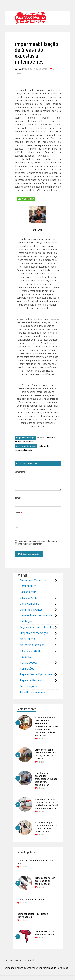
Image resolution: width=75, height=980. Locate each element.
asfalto (41, 438)
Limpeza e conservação (34, 633)
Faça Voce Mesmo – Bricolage (38, 627)
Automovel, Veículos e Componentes (33, 583)
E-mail (18, 513)
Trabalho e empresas (32, 692)
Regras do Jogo (29, 663)
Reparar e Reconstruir (33, 681)
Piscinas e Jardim (30, 651)
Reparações (27, 669)
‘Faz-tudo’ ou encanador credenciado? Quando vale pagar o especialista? (46, 779)
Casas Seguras (29, 598)
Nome (18, 498)
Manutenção (27, 639)
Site (16, 527)
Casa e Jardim (28, 592)
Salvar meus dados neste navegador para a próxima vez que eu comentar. (36, 543)
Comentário (21, 472)
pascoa (19, 69)
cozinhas (50, 438)
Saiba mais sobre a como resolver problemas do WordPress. (37, 968)
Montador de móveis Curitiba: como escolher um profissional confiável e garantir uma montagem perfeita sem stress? (46, 727)
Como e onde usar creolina (31, 900)
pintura (18, 442)
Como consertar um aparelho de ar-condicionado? (45, 881)
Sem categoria (28, 686)
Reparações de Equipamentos (38, 675)
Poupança (26, 657)
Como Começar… (30, 604)
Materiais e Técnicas (32, 645)
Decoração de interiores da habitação (36, 619)
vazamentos (29, 442)
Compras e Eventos (31, 610)
